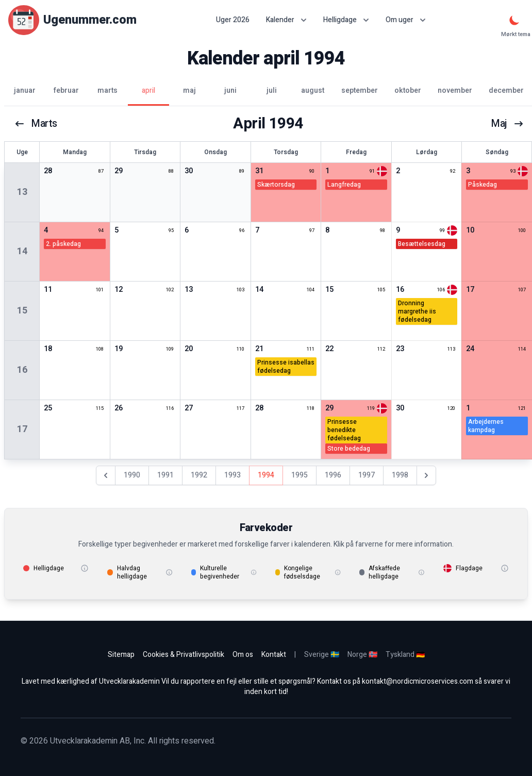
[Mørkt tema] (514, 20)
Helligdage (346, 20)
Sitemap (121, 655)
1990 (132, 475)
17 (22, 429)
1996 (333, 475)
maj (507, 124)
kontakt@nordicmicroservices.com (418, 681)
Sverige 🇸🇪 (322, 655)
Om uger (406, 20)
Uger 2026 (233, 20)
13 (22, 192)
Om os (243, 655)
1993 (232, 475)
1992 (199, 475)
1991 (165, 475)
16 (22, 370)
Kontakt (274, 655)
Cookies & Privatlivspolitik (184, 655)
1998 (400, 475)
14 (22, 251)
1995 (300, 475)
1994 (266, 475)
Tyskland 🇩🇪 (405, 655)
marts (36, 124)
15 (22, 311)
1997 (367, 475)
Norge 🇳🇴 (362, 655)
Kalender (286, 20)
